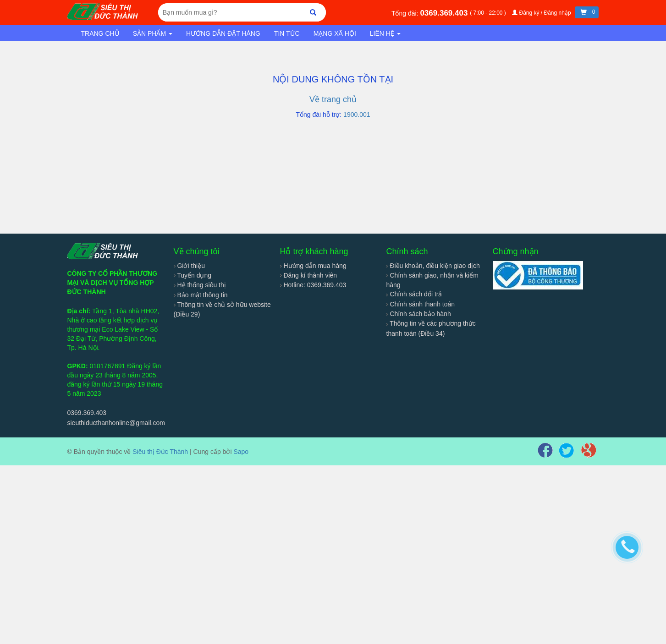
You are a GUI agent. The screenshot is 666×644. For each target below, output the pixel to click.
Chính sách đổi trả (414, 294)
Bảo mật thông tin (201, 295)
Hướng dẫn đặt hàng (223, 33)
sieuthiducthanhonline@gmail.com (116, 423)
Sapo (241, 452)
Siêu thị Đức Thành (160, 452)
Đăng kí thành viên (309, 275)
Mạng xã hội (335, 33)
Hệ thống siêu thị (200, 285)
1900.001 (357, 115)
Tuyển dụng (193, 275)
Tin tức (287, 33)
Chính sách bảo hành (419, 314)
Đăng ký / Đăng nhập (542, 13)
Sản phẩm (153, 33)
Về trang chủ (333, 99)
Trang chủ (100, 33)
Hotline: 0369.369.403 (313, 285)
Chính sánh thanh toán (421, 304)
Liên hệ (385, 33)
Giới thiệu (189, 266)
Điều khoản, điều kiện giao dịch (433, 266)
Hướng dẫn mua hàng (313, 266)
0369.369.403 (445, 13)
